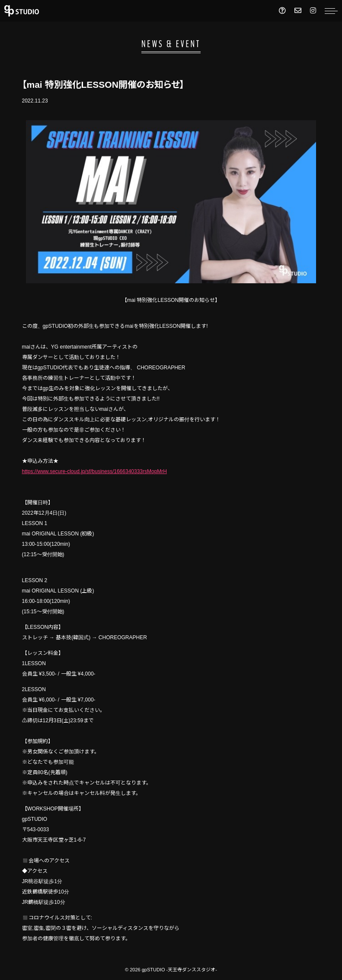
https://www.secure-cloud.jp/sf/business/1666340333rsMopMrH (95, 471)
